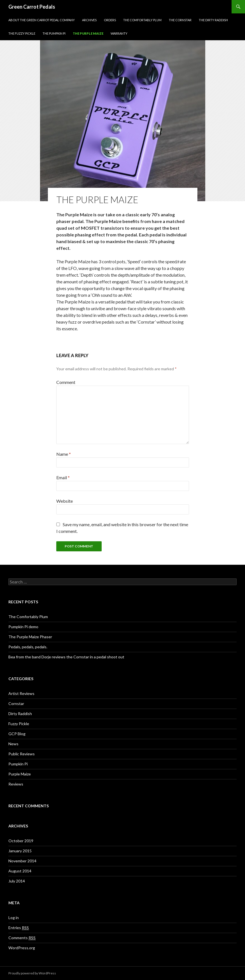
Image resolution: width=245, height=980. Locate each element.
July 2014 (17, 881)
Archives (89, 20)
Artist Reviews (21, 693)
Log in (14, 918)
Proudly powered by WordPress (32, 973)
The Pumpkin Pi (54, 33)
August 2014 (20, 871)
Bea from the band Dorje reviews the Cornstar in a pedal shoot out (66, 657)
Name (64, 454)
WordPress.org (22, 948)
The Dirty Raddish (213, 20)
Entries (19, 928)
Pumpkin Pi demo (23, 627)
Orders (110, 20)
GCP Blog (17, 734)
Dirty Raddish (20, 714)
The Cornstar (180, 20)
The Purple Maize (88, 33)
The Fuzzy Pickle (22, 33)
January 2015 (20, 851)
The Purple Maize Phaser (30, 637)
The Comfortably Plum (142, 20)
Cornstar (16, 703)
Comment (66, 382)
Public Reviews (22, 754)
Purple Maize (20, 774)
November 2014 (22, 861)
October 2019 (21, 841)
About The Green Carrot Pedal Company (42, 20)
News (13, 744)
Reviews (16, 784)
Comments (22, 938)
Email (63, 477)
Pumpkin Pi (18, 764)
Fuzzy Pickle (19, 724)
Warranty (119, 33)
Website (65, 501)
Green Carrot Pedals (32, 7)
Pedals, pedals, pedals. (28, 647)
